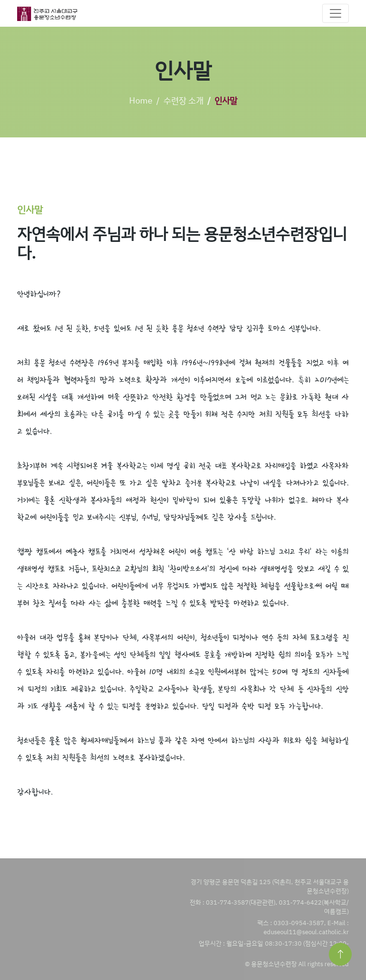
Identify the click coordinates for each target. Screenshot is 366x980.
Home (141, 100)
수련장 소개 (183, 100)
